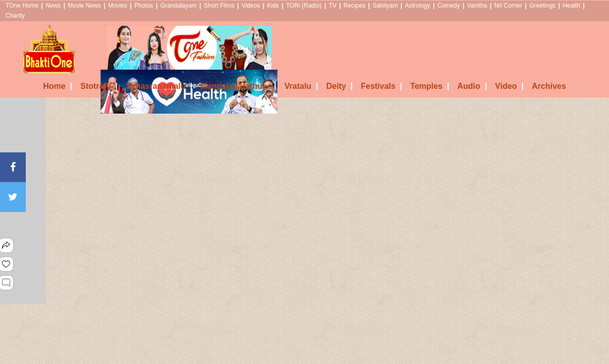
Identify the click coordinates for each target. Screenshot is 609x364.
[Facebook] (13, 167)
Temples (430, 86)
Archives (549, 86)
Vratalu (301, 86)
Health (571, 6)
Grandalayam (178, 6)
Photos (144, 6)
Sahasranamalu (159, 86)
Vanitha (477, 6)
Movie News (84, 6)
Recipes (355, 6)
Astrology (417, 6)
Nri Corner (508, 6)
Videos (251, 6)
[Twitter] (13, 197)
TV (332, 6)
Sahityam (385, 6)
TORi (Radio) (304, 6)
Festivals (382, 86)
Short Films (219, 6)
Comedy (449, 6)
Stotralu (99, 86)
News (53, 6)
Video (510, 86)
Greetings (542, 6)
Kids (273, 6)
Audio (472, 86)
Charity (15, 16)
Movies (118, 6)
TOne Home (22, 6)
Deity (339, 86)
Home (58, 86)
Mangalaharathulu (238, 86)
